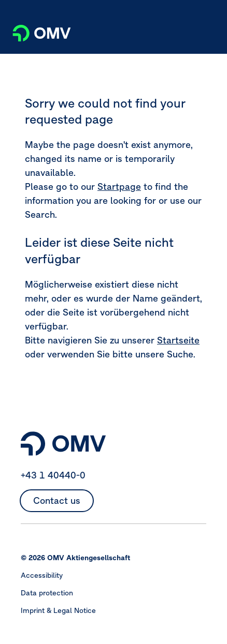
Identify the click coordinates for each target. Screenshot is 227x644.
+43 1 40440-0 (53, 475)
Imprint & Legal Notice (58, 610)
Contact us (57, 500)
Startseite (178, 340)
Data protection (47, 593)
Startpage (119, 186)
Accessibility (42, 575)
